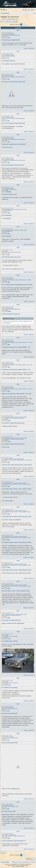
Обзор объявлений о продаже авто (12, 309)
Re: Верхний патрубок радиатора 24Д (11, 40)
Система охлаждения (10, 34)
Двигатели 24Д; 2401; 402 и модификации (14, 459)
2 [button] (23, 24)
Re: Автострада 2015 (7, 215)
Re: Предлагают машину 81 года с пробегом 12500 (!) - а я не (16, 347)
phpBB (15, 864)
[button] (25, 25)
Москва (7, 635)
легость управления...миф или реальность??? (15, 836)
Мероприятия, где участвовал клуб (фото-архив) (16, 209)
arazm (18, 30)
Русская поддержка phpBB (18, 867)
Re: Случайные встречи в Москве (10, 641)
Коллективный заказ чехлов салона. (12, 252)
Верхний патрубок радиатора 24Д (12, 35)
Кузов (6, 251)
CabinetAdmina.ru (24, 865)
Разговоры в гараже (10, 55)
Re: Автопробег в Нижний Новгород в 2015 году (13, 423)
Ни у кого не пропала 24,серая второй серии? (15, 77)
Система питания (9, 279)
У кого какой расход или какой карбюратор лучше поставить (18, 280)
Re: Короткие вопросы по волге (9, 194)
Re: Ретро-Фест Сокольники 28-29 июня (11, 620)
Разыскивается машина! (10, 56)
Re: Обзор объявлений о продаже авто (11, 314)
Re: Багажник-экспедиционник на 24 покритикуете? (14, 144)
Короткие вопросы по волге (11, 190)
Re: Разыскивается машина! (8, 61)
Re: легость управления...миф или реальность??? (14, 841)
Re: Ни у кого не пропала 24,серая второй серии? (13, 82)
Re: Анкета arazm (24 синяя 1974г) (10, 713)
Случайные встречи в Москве (11, 636)
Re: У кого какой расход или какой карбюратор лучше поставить (17, 285)
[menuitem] (5, 10)
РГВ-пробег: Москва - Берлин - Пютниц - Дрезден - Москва (17, 484)
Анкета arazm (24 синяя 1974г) (11, 709)
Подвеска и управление (10, 835)
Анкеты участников (9, 708)
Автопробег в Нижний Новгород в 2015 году (14, 418)
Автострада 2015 (8, 211)
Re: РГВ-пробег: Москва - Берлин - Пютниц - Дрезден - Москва (16, 489)
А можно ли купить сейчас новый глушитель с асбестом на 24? (18, 460)
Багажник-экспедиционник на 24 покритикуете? (15, 139)
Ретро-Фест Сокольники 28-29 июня (12, 615)
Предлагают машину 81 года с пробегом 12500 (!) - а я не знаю (18, 342)
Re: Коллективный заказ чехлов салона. (11, 257)
